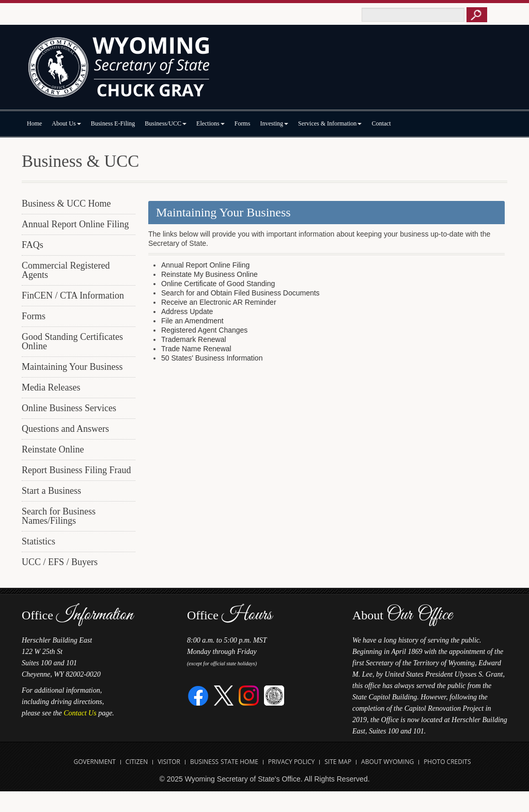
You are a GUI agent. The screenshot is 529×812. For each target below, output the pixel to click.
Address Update (187, 311)
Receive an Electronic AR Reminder (219, 302)
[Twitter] (224, 695)
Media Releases (51, 387)
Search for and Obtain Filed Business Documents (240, 293)
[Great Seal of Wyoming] (274, 695)
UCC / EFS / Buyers (60, 562)
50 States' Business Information (212, 358)
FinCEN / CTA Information (73, 295)
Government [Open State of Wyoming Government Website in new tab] (95, 762)
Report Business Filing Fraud (76, 470)
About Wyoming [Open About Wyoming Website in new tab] (387, 762)
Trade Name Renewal (196, 349)
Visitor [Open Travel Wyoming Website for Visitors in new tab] (169, 762)
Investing (274, 123)
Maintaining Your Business (72, 367)
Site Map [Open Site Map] (338, 762)
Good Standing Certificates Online (72, 341)
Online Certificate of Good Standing (218, 284)
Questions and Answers (65, 429)
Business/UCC (166, 123)
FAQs (33, 245)
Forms (243, 123)
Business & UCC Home (66, 204)
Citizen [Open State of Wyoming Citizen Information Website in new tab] (137, 762)
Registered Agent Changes (204, 330)
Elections (211, 123)
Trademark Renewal (194, 339)
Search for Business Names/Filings (59, 516)
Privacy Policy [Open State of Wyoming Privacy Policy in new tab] (292, 762)
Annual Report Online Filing (75, 224)
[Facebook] (199, 695)
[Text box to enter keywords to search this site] (413, 15)
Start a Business (51, 491)
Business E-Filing (113, 123)
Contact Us (80, 713)
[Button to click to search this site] (477, 15)
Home (34, 123)
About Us (66, 123)
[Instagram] (249, 695)
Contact (381, 123)
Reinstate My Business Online (209, 274)
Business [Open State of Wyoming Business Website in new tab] (204, 762)
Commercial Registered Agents (66, 270)
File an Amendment (192, 321)
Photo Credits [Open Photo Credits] (447, 762)
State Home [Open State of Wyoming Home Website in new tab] (239, 762)
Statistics (38, 541)
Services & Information (330, 123)
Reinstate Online (53, 449)
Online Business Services (69, 408)
